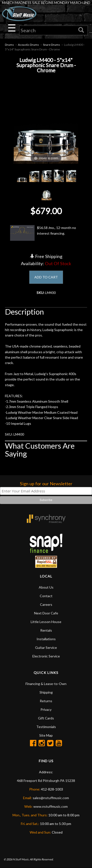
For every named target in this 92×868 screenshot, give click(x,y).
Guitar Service (46, 647)
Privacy (46, 709)
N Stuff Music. (21, 859)
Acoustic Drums (28, 45)
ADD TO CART (46, 277)
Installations (46, 639)
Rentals (46, 630)
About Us (46, 587)
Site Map (46, 735)
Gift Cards (46, 718)
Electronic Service (46, 656)
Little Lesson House (46, 622)
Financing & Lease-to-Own (46, 684)
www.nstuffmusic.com (51, 806)
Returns (46, 701)
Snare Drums (52, 45)
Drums (9, 45)
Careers (46, 604)
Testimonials (46, 727)
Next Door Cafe (46, 613)
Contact (46, 596)
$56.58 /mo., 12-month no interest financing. (43, 233)
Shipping (46, 692)
